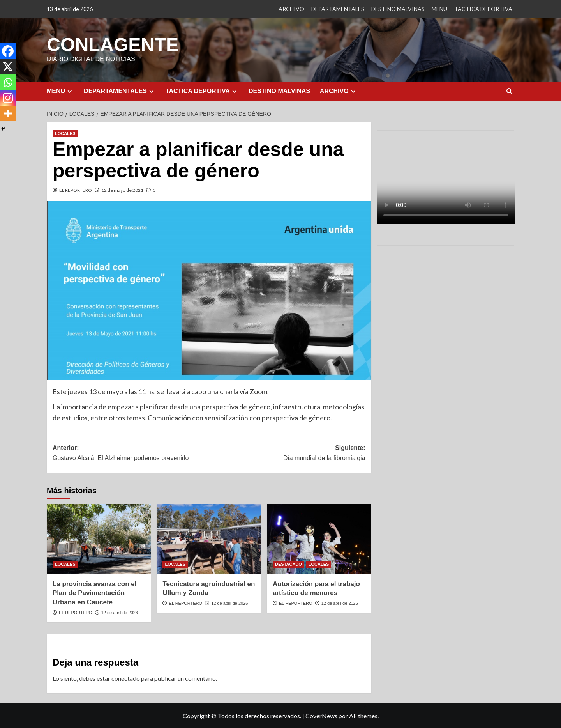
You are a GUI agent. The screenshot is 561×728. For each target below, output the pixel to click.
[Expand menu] (70, 91)
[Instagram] (8, 98)
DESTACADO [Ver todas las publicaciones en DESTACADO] (288, 564)
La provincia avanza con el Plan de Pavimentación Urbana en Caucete (94, 593)
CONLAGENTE (112, 44)
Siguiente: (287, 453)
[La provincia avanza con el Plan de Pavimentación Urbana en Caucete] (99, 538)
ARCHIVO (291, 9)
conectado (126, 678)
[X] (8, 67)
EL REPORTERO (76, 190)
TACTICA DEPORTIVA (483, 9)
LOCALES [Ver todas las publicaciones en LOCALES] (65, 133)
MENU (439, 9)
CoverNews (321, 715)
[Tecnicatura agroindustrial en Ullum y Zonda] (209, 538)
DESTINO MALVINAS (398, 9)
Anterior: (131, 453)
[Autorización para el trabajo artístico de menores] (319, 538)
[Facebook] (8, 51)
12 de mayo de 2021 (122, 190)
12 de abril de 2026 (120, 612)
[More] (8, 113)
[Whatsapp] (8, 82)
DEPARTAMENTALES (338, 9)
